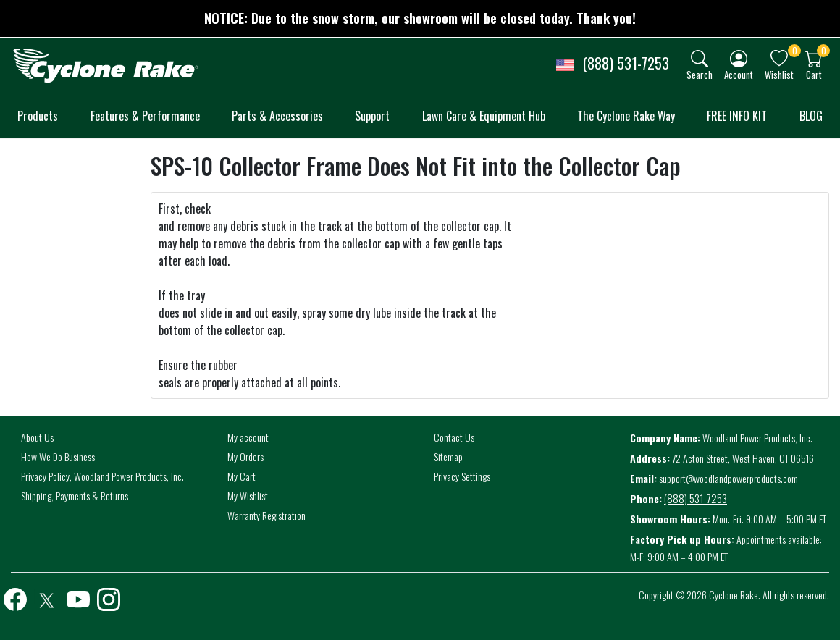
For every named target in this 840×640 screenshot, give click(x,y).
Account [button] (739, 74)
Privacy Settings (462, 476)
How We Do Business (58, 456)
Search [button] (700, 74)
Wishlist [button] (779, 74)
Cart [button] (814, 74)
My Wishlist (248, 496)
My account (248, 437)
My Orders (245, 456)
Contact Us (454, 437)
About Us (37, 437)
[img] (700, 59)
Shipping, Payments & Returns (75, 496)
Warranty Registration (266, 515)
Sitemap (448, 456)
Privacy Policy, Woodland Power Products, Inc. (102, 476)
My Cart (241, 476)
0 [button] (795, 50)
